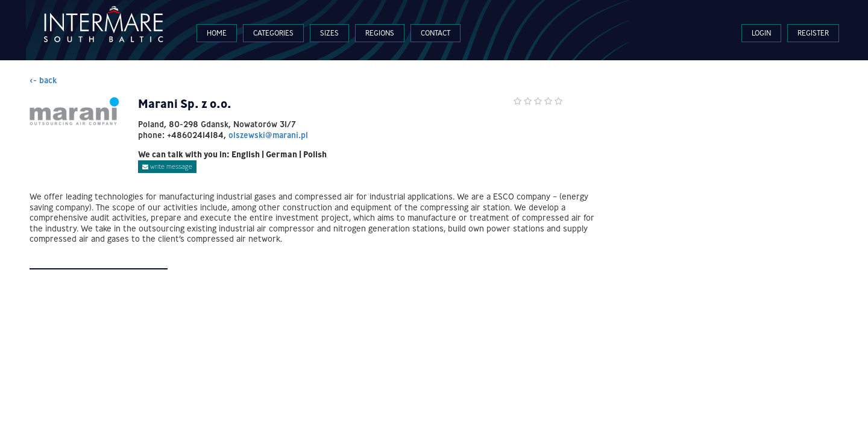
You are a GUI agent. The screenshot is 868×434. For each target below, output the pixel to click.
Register (813, 33)
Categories (273, 33)
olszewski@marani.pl (268, 135)
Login (761, 33)
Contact (436, 33)
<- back (43, 80)
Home (217, 33)
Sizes (329, 33)
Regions (380, 33)
